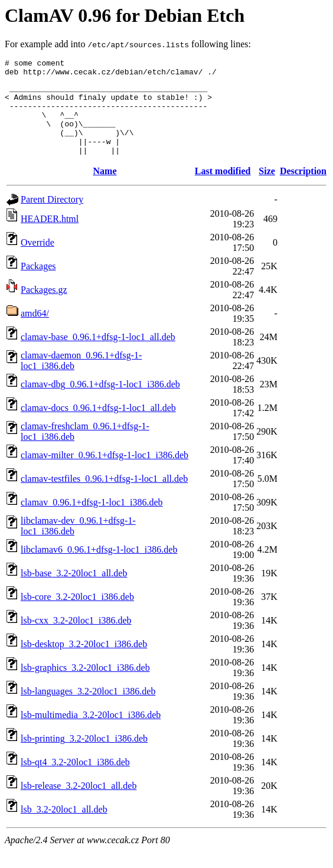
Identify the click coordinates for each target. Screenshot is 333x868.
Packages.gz (44, 307)
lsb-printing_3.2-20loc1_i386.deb (84, 756)
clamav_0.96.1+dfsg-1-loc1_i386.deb (92, 520)
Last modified (223, 189)
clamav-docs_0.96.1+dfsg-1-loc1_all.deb (98, 425)
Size (267, 189)
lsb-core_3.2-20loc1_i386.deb (77, 614)
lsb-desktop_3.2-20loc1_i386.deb (84, 662)
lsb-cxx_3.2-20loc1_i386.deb (76, 638)
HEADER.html (50, 236)
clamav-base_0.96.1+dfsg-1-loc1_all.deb (98, 355)
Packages (38, 284)
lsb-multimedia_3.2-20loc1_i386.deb (91, 732)
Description (303, 189)
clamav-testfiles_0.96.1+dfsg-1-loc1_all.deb (104, 496)
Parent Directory (52, 217)
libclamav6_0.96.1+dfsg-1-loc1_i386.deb (99, 567)
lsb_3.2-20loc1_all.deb (64, 827)
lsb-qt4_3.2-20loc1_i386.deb (75, 780)
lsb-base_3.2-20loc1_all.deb (74, 591)
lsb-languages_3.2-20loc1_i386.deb (88, 709)
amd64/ (35, 331)
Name (105, 189)
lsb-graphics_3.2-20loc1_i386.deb (85, 685)
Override (37, 260)
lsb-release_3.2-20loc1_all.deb (79, 803)
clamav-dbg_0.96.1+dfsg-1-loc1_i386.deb (100, 402)
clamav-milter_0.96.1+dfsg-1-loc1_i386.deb (105, 473)
